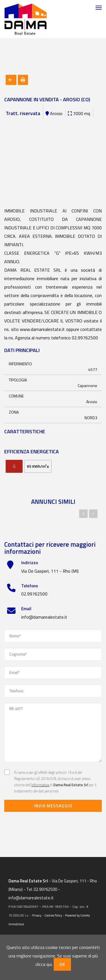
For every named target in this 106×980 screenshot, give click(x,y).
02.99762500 (34, 594)
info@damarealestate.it (44, 617)
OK (62, 964)
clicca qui (44, 964)
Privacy (37, 915)
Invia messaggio (53, 806)
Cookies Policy (53, 915)
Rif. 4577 (53, 733)
